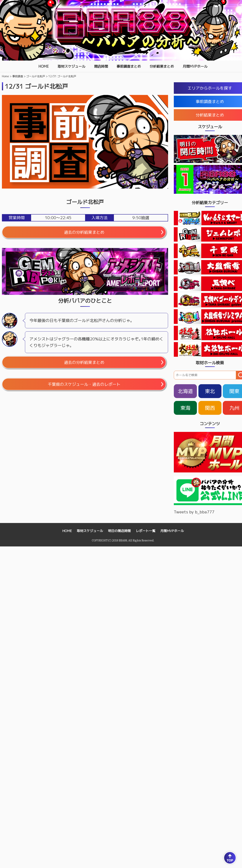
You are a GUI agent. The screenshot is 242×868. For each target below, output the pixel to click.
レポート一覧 (146, 531)
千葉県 (84, 384)
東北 (210, 391)
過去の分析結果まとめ (84, 232)
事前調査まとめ (129, 66)
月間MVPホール (195, 66)
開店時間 (101, 66)
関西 (210, 408)
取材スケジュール (71, 66)
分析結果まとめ (162, 66)
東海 (185, 408)
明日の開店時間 (119, 531)
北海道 (185, 391)
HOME (44, 66)
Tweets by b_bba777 (194, 512)
